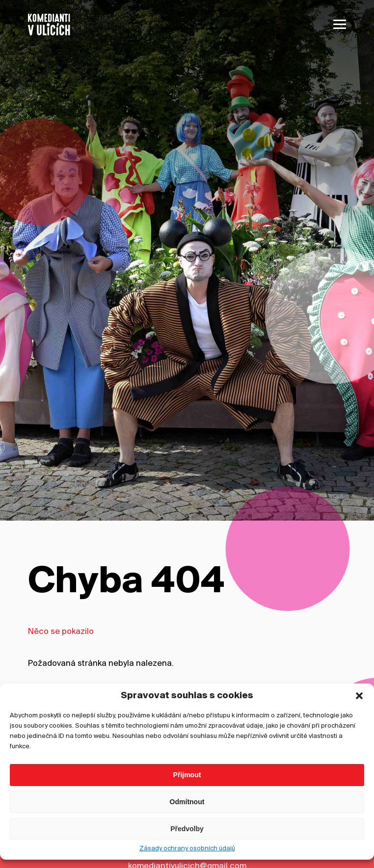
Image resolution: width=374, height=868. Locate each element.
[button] (359, 811)
